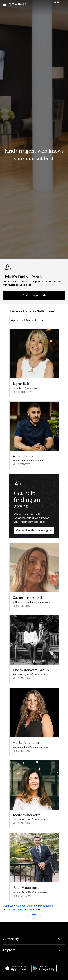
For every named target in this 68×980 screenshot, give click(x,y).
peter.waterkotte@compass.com (31, 892)
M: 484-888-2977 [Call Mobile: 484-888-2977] (22, 392)
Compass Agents (26, 906)
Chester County (15, 910)
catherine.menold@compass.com (31, 602)
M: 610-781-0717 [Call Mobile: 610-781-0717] (21, 464)
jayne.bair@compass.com (27, 388)
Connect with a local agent (34, 530)
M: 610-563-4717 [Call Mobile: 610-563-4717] (21, 606)
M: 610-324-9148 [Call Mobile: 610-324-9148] (21, 678)
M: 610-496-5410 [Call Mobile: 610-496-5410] (21, 751)
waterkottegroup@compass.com (31, 674)
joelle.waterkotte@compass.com (31, 820)
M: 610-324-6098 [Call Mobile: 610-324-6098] (22, 896)
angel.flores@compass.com (28, 461)
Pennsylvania (46, 906)
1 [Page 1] (34, 917)
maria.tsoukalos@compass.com (30, 747)
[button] (4, 4)
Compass (8, 906)
